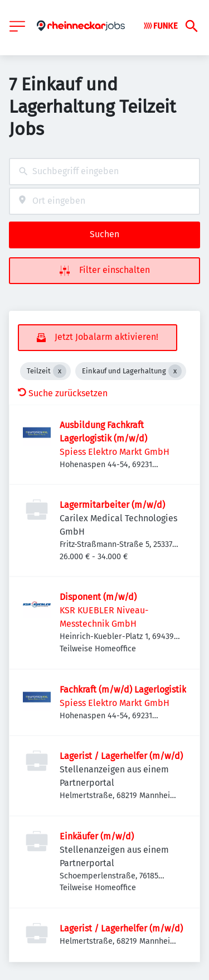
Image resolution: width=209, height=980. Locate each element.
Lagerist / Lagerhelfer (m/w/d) (121, 756)
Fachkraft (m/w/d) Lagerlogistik (123, 690)
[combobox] (104, 172)
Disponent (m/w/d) (98, 597)
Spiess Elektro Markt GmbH (115, 452)
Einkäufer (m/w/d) (97, 836)
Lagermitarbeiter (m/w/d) (112, 505)
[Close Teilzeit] (60, 371)
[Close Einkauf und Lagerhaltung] (175, 371)
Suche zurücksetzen (63, 393)
